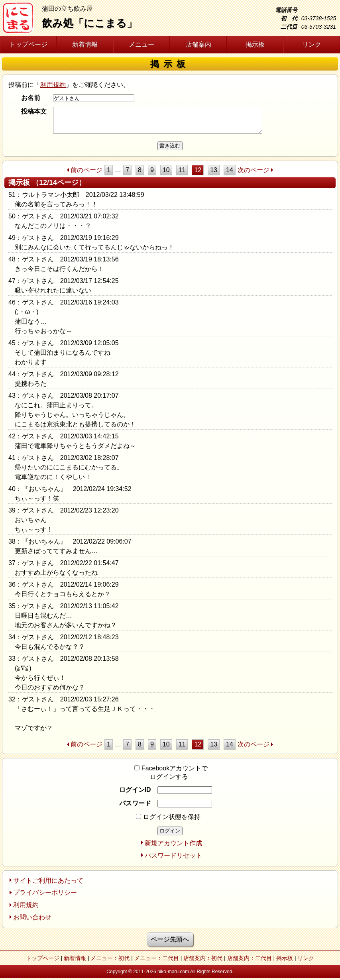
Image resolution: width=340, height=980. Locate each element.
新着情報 (85, 44)
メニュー (142, 44)
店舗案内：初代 (203, 958)
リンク (312, 44)
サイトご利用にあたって (48, 881)
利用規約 (53, 85)
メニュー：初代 (110, 958)
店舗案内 (198, 44)
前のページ (86, 170)
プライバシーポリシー (45, 893)
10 (166, 170)
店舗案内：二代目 (250, 958)
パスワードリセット (173, 855)
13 (214, 170)
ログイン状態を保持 (168, 817)
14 (230, 170)
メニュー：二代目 (157, 958)
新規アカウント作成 (173, 843)
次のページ (254, 170)
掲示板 (255, 44)
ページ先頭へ (170, 939)
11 (182, 170)
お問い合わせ (32, 917)
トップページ (28, 44)
